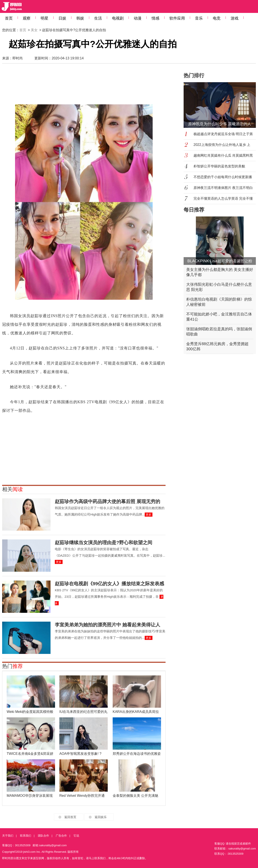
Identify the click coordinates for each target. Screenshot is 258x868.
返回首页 (70, 817)
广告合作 (61, 836)
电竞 (217, 18)
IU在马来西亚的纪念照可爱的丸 (83, 712)
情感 (155, 18)
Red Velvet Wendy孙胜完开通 (82, 796)
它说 (76, 836)
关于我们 (8, 836)
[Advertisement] (84, 84)
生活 (98, 18)
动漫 (138, 18)
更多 (149, 515)
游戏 (235, 18)
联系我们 (26, 836)
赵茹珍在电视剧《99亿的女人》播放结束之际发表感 (109, 584)
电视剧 (118, 18)
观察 (27, 18)
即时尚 (18, 58)
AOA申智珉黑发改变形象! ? (80, 754)
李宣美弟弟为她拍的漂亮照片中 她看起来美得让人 (107, 625)
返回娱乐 (101, 817)
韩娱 (80, 18)
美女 (34, 30)
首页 (9, 18)
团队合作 (43, 836)
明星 (45, 18)
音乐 (199, 18)
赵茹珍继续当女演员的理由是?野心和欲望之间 (104, 543)
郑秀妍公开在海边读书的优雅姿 (137, 754)
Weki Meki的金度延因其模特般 (30, 712)
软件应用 (177, 18)
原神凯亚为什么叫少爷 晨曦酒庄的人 (220, 124)
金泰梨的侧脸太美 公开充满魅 (135, 796)
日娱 (62, 18)
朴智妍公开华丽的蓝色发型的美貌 (219, 166)
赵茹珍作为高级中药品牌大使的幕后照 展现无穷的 (107, 501)
